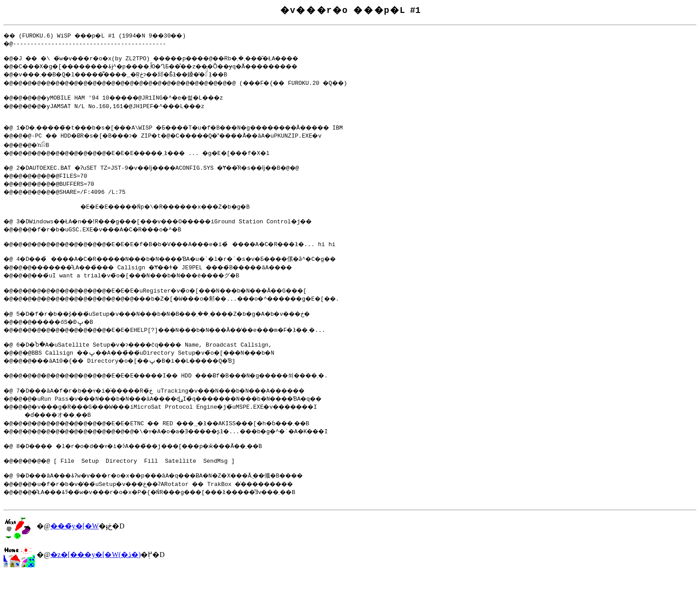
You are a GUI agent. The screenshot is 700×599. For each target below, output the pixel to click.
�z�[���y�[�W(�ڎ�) (96, 579)
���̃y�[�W (75, 550)
